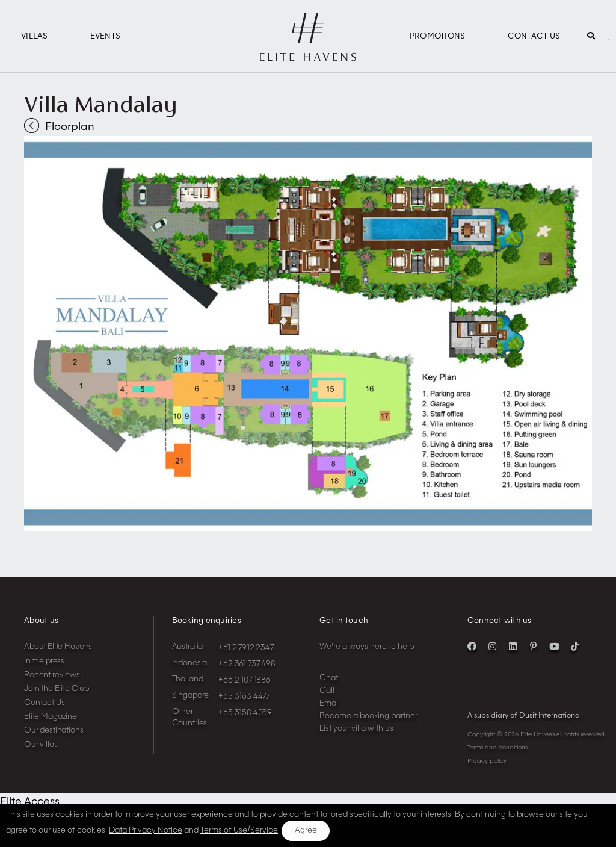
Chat (329, 678)
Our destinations (54, 731)
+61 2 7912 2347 (246, 648)
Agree (306, 830)
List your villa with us (356, 729)
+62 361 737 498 (247, 664)
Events (106, 36)
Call (327, 691)
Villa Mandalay (100, 104)
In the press (44, 661)
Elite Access (30, 802)
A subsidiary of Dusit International (525, 716)
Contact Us (534, 36)
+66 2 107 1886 (245, 681)
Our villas (41, 745)
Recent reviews (52, 675)
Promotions (438, 36)
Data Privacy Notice (146, 830)
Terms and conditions (497, 748)
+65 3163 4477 (244, 697)
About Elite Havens (58, 647)
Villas (35, 36)
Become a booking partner (368, 716)
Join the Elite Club (57, 689)
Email (330, 703)
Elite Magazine (51, 717)
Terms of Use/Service (239, 830)
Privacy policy (487, 761)
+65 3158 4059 (245, 713)
